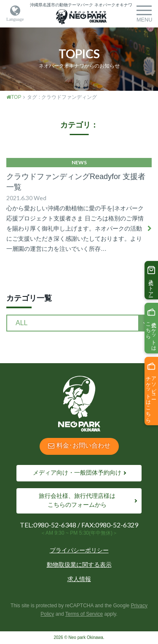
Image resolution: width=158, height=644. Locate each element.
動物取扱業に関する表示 (79, 565)
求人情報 (79, 579)
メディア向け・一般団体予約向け (77, 473)
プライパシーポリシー (79, 550)
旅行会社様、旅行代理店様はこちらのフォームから (77, 500)
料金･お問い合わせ (79, 445)
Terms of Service (84, 614)
